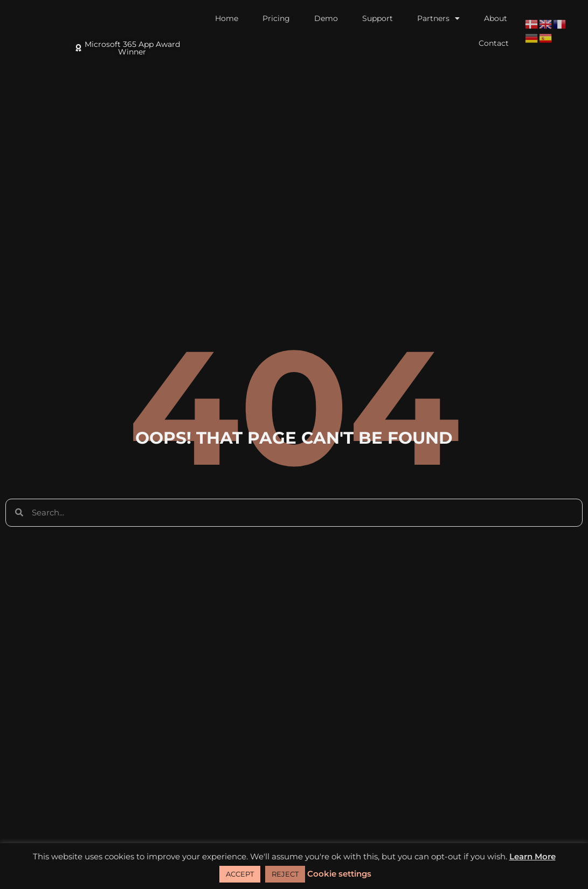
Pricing (276, 18)
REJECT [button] (285, 874)
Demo (326, 18)
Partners (438, 18)
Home (227, 18)
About (496, 18)
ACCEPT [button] (240, 874)
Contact (494, 43)
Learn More (532, 856)
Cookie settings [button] (339, 874)
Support (378, 18)
